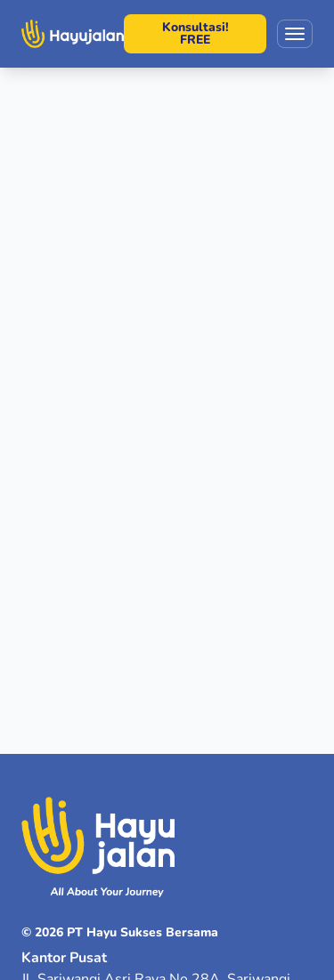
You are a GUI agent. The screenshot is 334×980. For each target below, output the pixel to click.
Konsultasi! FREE (196, 33)
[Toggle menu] (295, 34)
